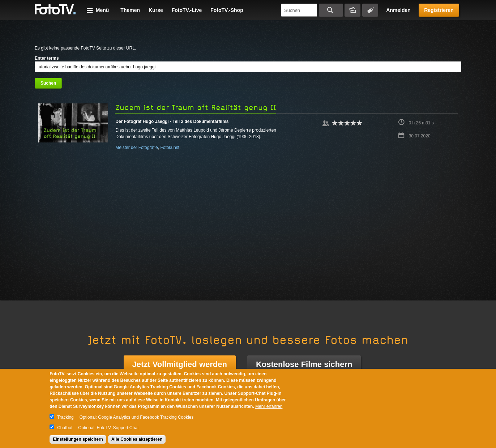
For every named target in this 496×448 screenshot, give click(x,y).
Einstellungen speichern (78, 439)
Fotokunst (170, 148)
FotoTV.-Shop (227, 10)
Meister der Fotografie (136, 148)
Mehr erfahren (269, 406)
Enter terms (47, 58)
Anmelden (398, 10)
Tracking (65, 417)
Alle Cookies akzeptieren (137, 439)
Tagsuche (370, 10)
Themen (130, 10)
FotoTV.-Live (187, 10)
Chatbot (65, 428)
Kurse (156, 10)
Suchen (331, 10)
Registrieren (439, 10)
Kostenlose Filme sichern (304, 364)
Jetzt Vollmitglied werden (180, 364)
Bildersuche (352, 10)
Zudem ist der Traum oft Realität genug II (196, 108)
